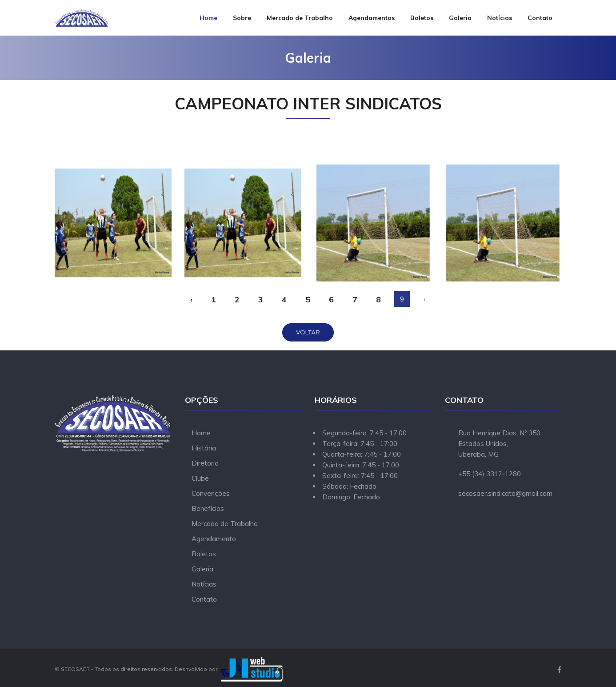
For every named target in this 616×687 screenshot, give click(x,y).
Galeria (460, 18)
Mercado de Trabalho (300, 18)
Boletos (422, 18)
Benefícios (208, 508)
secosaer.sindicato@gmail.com (505, 493)
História (204, 448)
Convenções (211, 493)
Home (208, 18)
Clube (200, 478)
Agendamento (214, 539)
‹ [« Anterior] (191, 299)
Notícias (500, 18)
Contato (540, 18)
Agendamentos (372, 18)
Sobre (242, 18)
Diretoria (205, 463)
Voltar (308, 332)
